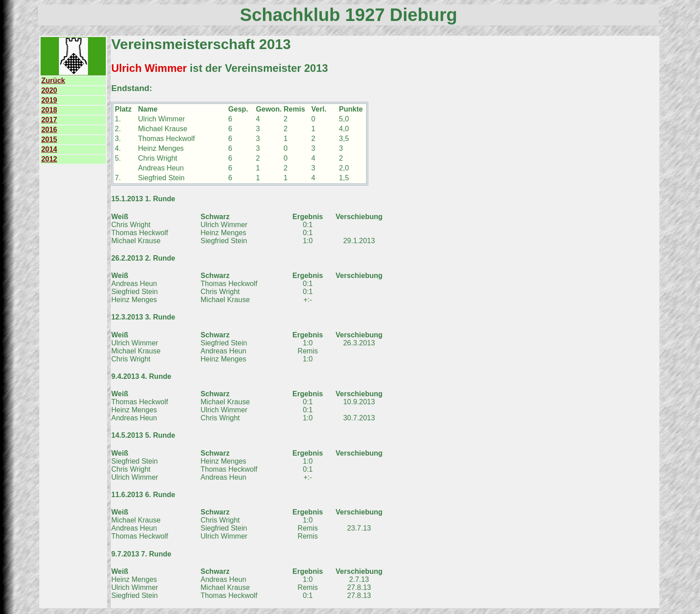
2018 (49, 110)
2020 (49, 90)
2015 (49, 139)
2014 (49, 149)
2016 (49, 130)
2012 (49, 159)
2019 (49, 100)
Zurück (53, 81)
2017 (49, 120)
